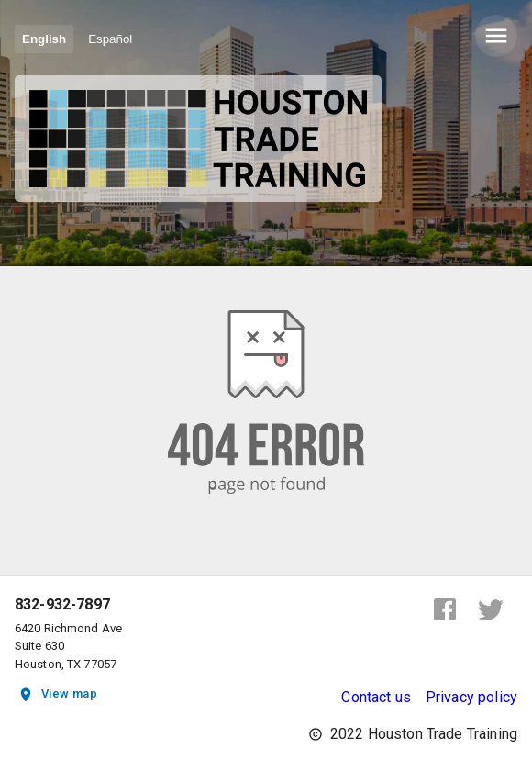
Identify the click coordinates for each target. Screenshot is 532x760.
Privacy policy (471, 697)
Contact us (376, 697)
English (44, 39)
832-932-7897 (62, 605)
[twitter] (491, 609)
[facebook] (445, 609)
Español (110, 39)
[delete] (496, 36)
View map (58, 694)
